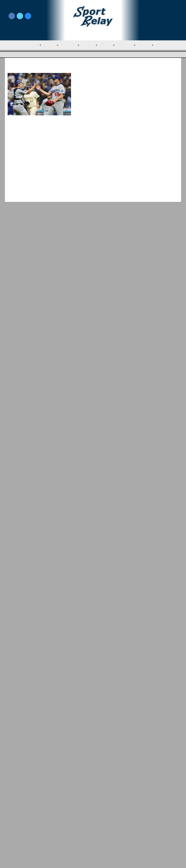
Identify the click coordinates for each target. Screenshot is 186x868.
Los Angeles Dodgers (88, 92)
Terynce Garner (91, 87)
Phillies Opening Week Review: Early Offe (113, 778)
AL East (49, 45)
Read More (84, 139)
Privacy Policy (59, 823)
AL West (90, 45)
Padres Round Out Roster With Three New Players (158, 482)
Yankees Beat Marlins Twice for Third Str (22, 782)
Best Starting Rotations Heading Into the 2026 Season (158, 551)
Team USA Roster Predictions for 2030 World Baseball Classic (157, 499)
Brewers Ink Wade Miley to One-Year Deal (101, 155)
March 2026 (147, 709)
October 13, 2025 (111, 87)
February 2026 (149, 716)
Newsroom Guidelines (65, 817)
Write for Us (159, 16)
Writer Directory (104, 823)
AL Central (69, 45)
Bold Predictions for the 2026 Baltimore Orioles (156, 534)
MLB (32, 45)
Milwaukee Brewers (113, 92)
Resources (14, 841)
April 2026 (146, 701)
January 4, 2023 (111, 164)
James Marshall (91, 164)
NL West (151, 45)
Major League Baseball (20, 55)
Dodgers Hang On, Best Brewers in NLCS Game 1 (99, 78)
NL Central (130, 45)
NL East (110, 45)
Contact (13, 833)
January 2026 (148, 724)
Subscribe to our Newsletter (159, 20)
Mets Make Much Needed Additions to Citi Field (158, 516)
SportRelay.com (102, 861)
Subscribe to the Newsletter (154, 817)
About (12, 825)
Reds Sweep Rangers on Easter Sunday (158, 775)
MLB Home (15, 817)
